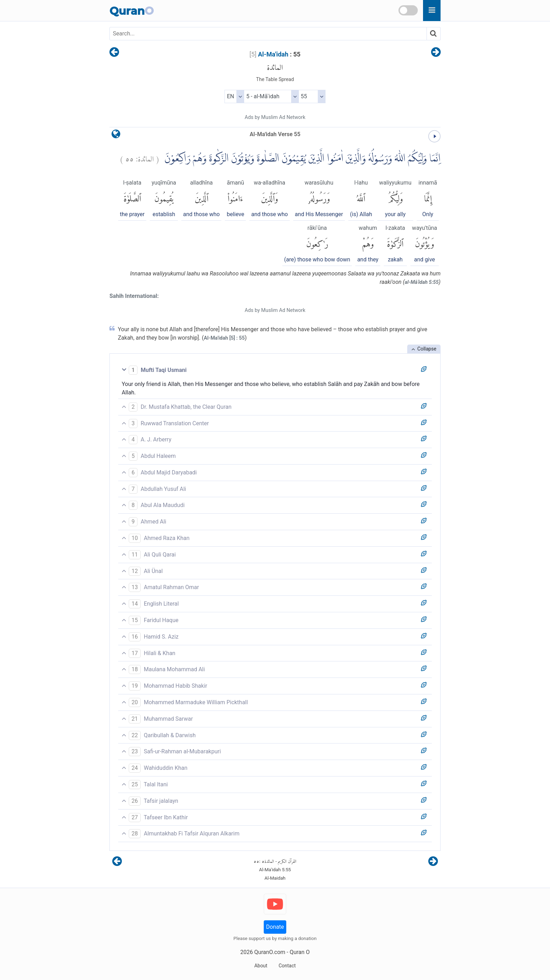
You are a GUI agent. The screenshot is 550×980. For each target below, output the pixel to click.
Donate (275, 927)
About (261, 966)
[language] (116, 136)
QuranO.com (270, 952)
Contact (287, 966)
